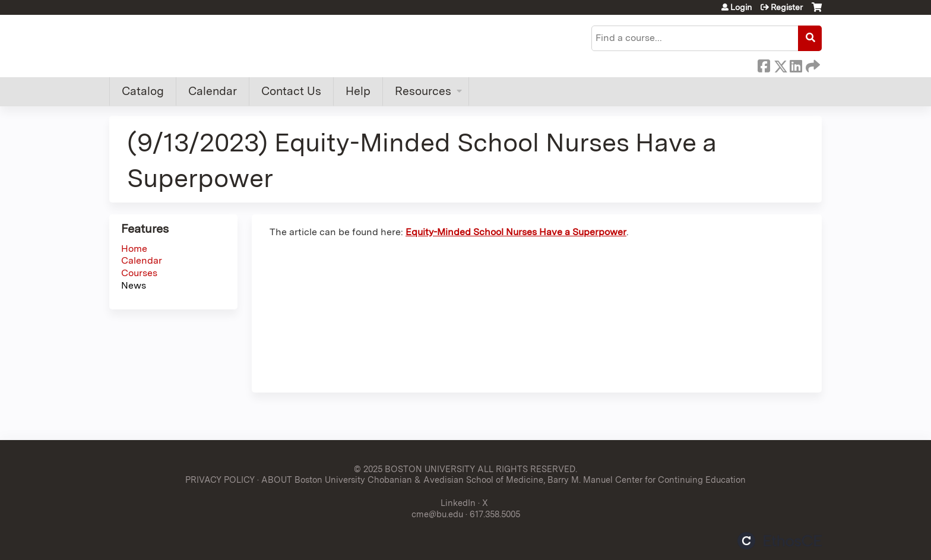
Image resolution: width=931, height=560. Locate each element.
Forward (812, 64)
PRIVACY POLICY (220, 480)
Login (741, 7)
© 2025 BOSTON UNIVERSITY (414, 469)
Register (787, 7)
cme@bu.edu (437, 514)
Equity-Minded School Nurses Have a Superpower (516, 232)
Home (134, 249)
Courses (139, 273)
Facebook (764, 64)
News (134, 285)
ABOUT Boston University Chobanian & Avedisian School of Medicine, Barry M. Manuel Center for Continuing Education (503, 480)
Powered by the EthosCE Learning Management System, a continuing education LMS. (780, 541)
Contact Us (291, 91)
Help (358, 91)
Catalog (143, 91)
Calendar (213, 91)
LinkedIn (796, 64)
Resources (423, 91)
